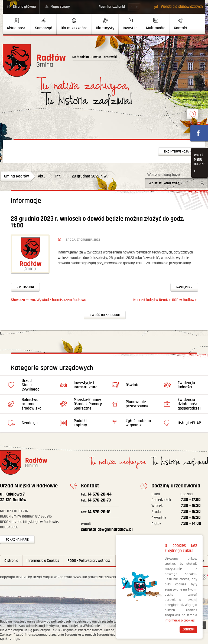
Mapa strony (60, 7)
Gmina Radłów (17, 176)
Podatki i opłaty (80, 423)
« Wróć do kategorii (105, 315)
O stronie (11, 561)
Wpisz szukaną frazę (164, 175)
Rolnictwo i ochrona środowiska (32, 404)
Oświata (133, 385)
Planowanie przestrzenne (137, 404)
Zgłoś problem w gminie (138, 423)
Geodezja (30, 423)
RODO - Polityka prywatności (89, 561)
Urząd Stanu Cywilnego (31, 385)
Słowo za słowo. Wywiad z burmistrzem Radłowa (48, 300)
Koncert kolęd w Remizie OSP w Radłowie (165, 300)
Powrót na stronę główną (34, 60)
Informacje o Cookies (43, 561)
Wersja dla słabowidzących (182, 7)
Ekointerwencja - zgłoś (182, 152)
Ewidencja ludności (186, 385)
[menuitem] (17, 24)
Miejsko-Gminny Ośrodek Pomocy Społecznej (88, 404)
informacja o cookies (180, 621)
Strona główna (24, 7)
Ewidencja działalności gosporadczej (189, 404)
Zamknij (188, 629)
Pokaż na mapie (17, 540)
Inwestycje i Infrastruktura (86, 385)
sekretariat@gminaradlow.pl (107, 527)
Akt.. (41, 176)
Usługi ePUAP (189, 423)
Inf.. (58, 176)
